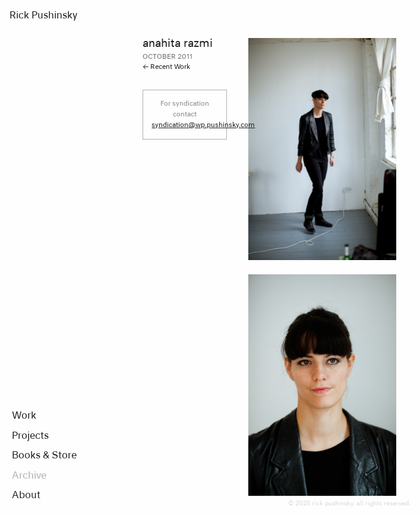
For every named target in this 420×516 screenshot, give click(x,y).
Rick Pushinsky (43, 16)
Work (24, 416)
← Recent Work (166, 67)
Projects (30, 436)
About (26, 496)
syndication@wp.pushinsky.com (203, 125)
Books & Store (44, 456)
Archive (29, 476)
